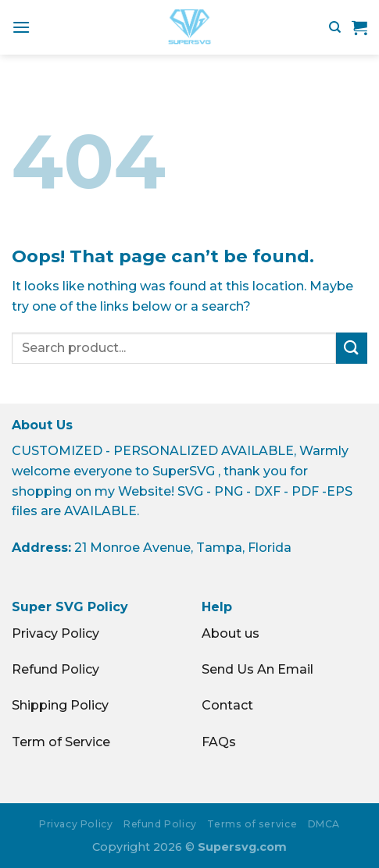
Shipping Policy (60, 705)
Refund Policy (55, 669)
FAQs (219, 742)
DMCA (324, 824)
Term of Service (61, 742)
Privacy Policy (55, 633)
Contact (227, 705)
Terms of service (252, 824)
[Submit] (352, 348)
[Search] (335, 27)
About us (231, 633)
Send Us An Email (257, 669)
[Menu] (21, 27)
